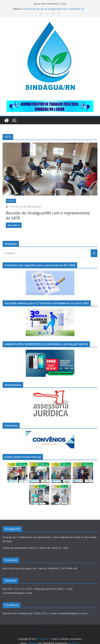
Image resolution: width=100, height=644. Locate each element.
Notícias (11, 201)
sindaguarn (36, 207)
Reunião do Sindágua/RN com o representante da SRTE (49, 213)
